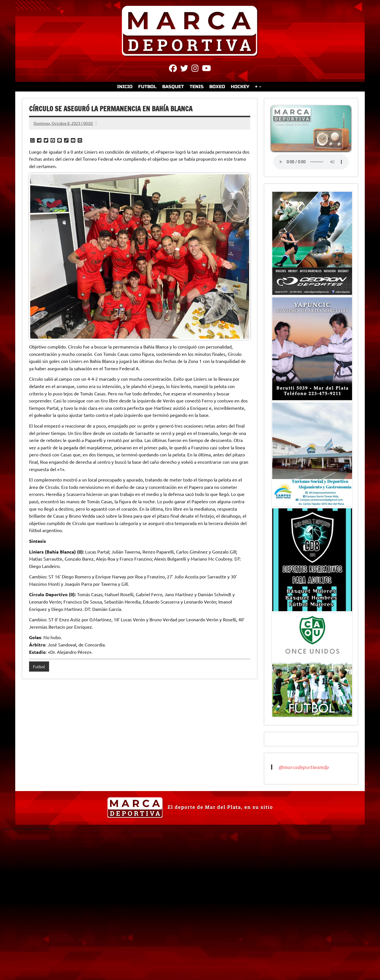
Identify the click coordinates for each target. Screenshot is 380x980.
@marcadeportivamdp (304, 767)
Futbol (39, 667)
